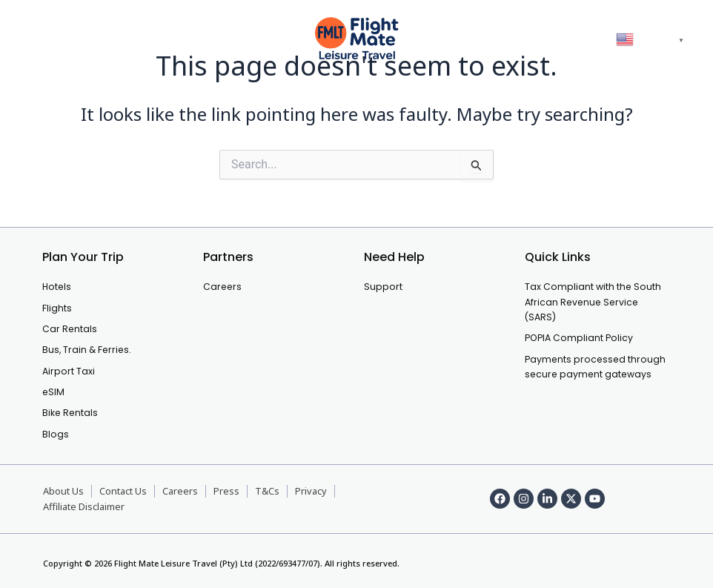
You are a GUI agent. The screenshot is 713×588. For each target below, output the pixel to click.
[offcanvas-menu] (38, 39)
